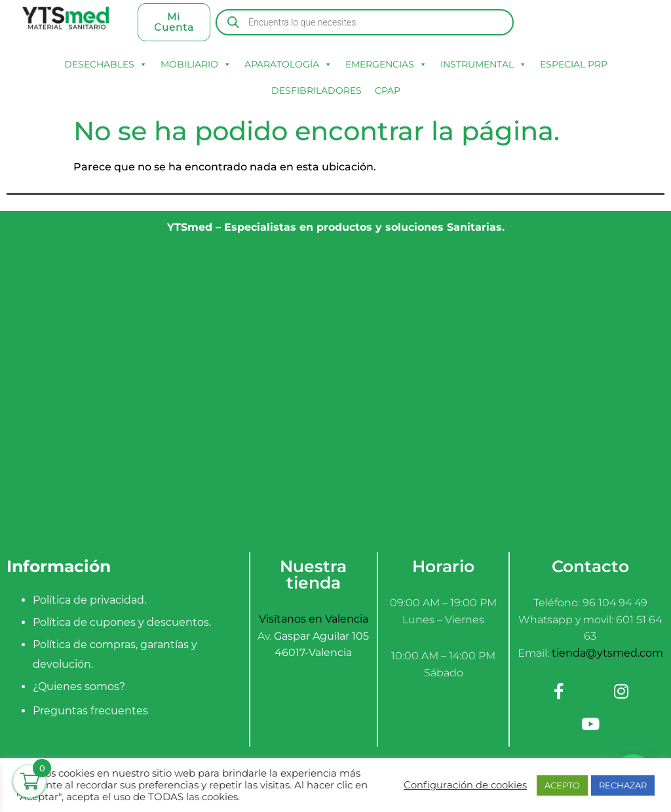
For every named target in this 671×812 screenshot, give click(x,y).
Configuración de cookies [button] (465, 785)
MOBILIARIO (196, 64)
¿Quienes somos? (79, 686)
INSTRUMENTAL (484, 64)
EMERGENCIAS (386, 64)
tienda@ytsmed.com (607, 653)
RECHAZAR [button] (623, 785)
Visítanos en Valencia (314, 619)
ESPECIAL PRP (574, 64)
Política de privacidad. (89, 600)
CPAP (388, 90)
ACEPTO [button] (562, 785)
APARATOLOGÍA (288, 64)
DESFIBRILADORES (316, 90)
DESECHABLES (106, 64)
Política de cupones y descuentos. (122, 622)
